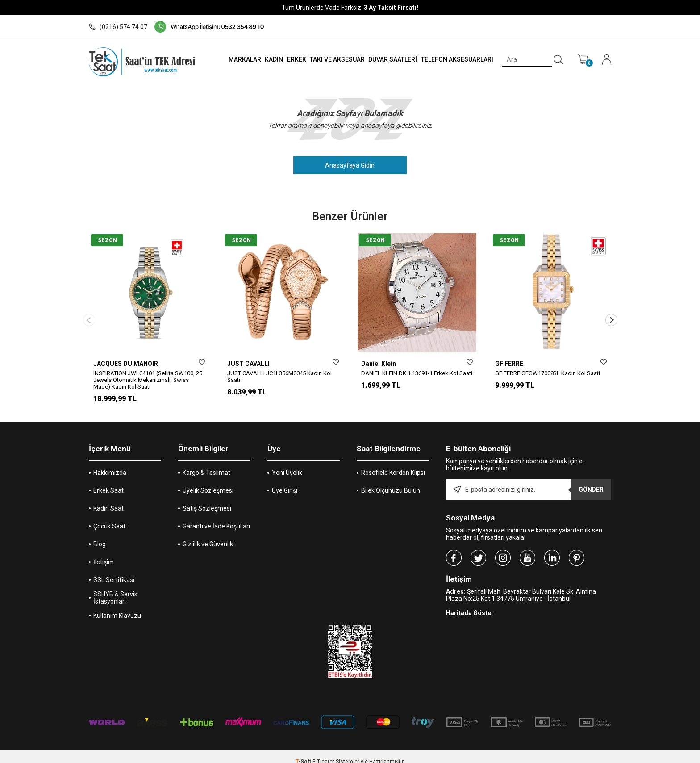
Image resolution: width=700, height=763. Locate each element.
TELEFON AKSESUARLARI (452, 59)
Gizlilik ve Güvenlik (208, 534)
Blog (100, 534)
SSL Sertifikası (114, 570)
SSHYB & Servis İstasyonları (115, 588)
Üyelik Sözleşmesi (208, 481)
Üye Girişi (285, 481)
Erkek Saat (108, 481)
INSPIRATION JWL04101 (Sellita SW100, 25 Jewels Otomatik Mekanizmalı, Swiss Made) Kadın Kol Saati (148, 380)
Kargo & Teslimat (206, 463)
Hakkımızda (110, 463)
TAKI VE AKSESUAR (327, 59)
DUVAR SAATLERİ (385, 59)
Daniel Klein (379, 364)
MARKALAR (228, 59)
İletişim (104, 552)
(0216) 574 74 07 (118, 27)
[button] (611, 315)
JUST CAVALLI (248, 364)
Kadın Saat (108, 499)
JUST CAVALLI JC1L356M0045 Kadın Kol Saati (279, 377)
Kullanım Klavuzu (117, 606)
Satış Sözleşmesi (207, 499)
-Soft (304, 752)
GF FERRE (509, 364)
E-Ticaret (323, 752)
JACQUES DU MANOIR (126, 364)
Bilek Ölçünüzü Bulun (391, 481)
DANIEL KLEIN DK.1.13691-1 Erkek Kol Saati (417, 373)
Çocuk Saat (109, 516)
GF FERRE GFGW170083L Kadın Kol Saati (548, 373)
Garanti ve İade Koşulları (216, 516)
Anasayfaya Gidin (350, 165)
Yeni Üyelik (287, 463)
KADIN (260, 59)
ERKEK (285, 59)
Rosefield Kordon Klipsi (393, 463)
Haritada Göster (470, 603)
